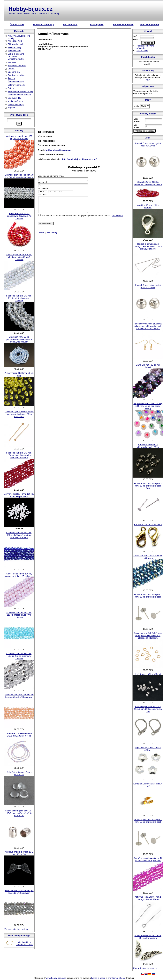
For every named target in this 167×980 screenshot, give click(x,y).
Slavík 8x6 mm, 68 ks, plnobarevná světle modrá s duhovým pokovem (19, 339)
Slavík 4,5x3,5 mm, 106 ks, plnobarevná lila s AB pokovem (19, 575)
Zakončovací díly (16, 104)
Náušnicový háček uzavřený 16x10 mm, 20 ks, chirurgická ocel (148, 709)
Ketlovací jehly (15, 47)
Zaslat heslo (142, 51)
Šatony (11, 88)
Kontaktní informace (123, 24)
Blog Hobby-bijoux (150, 24)
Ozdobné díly (14, 72)
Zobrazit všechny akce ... (145, 968)
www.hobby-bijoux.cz (56, 978)
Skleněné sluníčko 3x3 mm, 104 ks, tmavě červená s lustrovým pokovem (19, 455)
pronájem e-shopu (116, 978)
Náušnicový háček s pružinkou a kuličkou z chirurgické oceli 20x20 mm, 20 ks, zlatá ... (148, 326)
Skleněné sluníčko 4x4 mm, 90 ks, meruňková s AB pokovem (19, 696)
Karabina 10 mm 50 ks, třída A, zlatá (148, 785)
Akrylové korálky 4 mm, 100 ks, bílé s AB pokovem (19, 495)
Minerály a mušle (16, 59)
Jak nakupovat (70, 24)
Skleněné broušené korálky (20, 91)
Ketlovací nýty (14, 51)
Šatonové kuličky (16, 82)
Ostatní (11, 69)
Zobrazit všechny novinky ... (17, 929)
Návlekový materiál (17, 65)
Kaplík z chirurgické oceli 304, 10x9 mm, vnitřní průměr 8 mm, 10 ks (19, 813)
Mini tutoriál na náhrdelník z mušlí (24, 943)
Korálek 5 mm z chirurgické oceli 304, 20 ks (148, 145)
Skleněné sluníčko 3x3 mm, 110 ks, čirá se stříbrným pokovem (19, 656)
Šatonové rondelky (16, 85)
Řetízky (11, 78)
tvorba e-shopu (98, 978)
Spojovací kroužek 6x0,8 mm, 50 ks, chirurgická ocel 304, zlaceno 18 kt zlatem (148, 635)
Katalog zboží (97, 24)
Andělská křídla (15, 41)
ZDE (148, 80)
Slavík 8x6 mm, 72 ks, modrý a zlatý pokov (148, 557)
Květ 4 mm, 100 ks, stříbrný (148, 674)
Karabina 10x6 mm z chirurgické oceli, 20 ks (148, 446)
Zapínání (12, 108)
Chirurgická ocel (15, 44)
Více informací (117, 216)
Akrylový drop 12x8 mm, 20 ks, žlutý (19, 374)
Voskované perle (15, 101)
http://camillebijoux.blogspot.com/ (80, 159)
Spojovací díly (14, 98)
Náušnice (12, 62)
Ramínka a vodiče (16, 75)
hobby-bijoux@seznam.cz (58, 150)
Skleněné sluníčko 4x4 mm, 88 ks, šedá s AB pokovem (19, 892)
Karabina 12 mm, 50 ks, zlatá (148, 524)
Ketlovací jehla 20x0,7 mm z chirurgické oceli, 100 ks (148, 898)
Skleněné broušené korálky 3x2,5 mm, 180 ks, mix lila (19, 735)
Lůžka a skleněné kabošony (16, 55)
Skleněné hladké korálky (19, 95)
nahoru (41, 232)
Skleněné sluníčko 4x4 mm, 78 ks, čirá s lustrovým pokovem (19, 176)
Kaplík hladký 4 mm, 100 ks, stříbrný (148, 749)
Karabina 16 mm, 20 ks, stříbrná (148, 206)
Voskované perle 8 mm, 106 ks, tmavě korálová (19, 137)
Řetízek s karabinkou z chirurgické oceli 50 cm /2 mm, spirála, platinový (148, 246)
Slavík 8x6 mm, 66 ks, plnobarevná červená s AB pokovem (19, 216)
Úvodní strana (17, 24)
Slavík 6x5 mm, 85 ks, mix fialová (148, 366)
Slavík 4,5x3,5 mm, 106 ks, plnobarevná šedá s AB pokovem (19, 257)
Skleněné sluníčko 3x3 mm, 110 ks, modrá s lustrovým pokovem (19, 615)
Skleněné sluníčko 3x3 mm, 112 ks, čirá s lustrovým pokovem (19, 298)
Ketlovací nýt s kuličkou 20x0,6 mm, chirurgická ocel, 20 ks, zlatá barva (19, 414)
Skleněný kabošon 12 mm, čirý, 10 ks (19, 773)
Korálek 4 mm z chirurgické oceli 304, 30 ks (148, 286)
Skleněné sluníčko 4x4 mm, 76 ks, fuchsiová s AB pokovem (148, 859)
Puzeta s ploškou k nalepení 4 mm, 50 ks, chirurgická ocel (148, 821)
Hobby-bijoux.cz (30, 9)
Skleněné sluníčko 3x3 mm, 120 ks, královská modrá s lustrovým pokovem (19, 535)
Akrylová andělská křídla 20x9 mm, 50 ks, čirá (19, 853)
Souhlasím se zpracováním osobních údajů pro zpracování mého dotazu (76, 216)
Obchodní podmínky (44, 24)
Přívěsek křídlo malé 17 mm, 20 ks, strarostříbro (148, 937)
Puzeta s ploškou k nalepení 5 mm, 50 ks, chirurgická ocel (148, 596)
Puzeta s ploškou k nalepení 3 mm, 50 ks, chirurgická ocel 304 (148, 486)
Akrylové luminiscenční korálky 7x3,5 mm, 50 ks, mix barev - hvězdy (148, 406)
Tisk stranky (52, 232)
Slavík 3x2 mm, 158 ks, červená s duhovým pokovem (148, 183)
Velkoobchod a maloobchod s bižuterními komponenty (34, 13)
